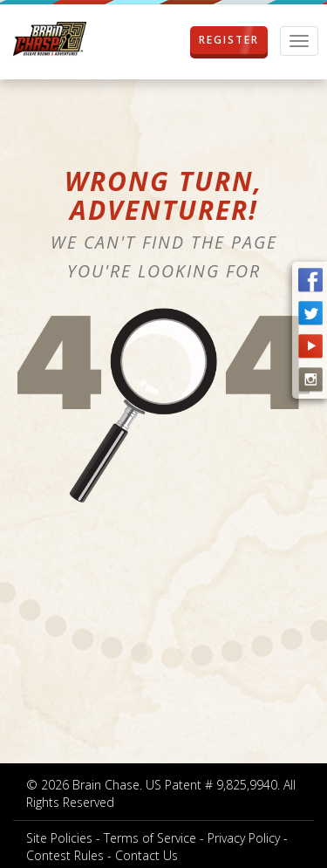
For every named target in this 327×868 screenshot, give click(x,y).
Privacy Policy (244, 838)
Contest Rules (65, 855)
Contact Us (146, 855)
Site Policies (59, 838)
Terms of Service (150, 838)
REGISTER (229, 40)
